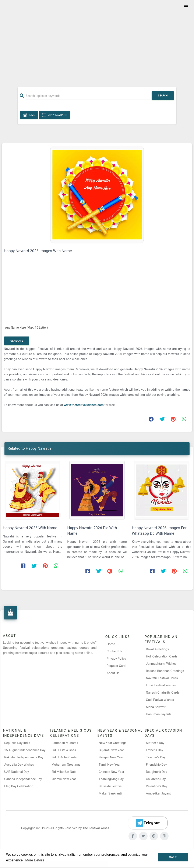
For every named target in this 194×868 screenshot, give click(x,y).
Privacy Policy (116, 659)
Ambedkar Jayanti (159, 793)
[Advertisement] (97, 41)
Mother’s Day (155, 743)
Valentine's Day (156, 786)
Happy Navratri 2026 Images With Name (38, 251)
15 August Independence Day (25, 750)
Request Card (116, 666)
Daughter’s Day (156, 772)
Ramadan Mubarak (65, 743)
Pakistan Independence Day (24, 757)
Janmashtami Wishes (161, 664)
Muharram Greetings (66, 765)
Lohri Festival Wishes (161, 685)
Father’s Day (154, 750)
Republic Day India (17, 743)
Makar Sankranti (110, 793)
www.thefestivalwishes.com (84, 405)
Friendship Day (156, 765)
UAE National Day (17, 772)
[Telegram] (148, 823)
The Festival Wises (96, 828)
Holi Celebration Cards (162, 656)
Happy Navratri (55, 115)
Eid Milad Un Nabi (64, 772)
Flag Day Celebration (19, 786)
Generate (17, 341)
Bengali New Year (111, 757)
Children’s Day (156, 779)
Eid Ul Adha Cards (64, 757)
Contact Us (114, 651)
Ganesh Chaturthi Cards (163, 693)
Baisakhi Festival (111, 786)
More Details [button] (35, 860)
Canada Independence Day (23, 779)
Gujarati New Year (111, 750)
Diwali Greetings (157, 649)
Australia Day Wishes (19, 765)
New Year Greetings (113, 743)
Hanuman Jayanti (158, 714)
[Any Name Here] (66, 327)
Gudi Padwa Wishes (160, 700)
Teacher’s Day (156, 757)
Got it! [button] (173, 857)
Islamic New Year (64, 779)
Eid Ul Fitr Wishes (64, 750)
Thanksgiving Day (111, 779)
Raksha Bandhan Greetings (165, 671)
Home (29, 115)
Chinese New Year (112, 772)
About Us (113, 673)
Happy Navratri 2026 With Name (30, 528)
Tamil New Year (110, 765)
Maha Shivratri (156, 707)
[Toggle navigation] (186, 5)
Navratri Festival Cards (162, 678)
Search (163, 96)
